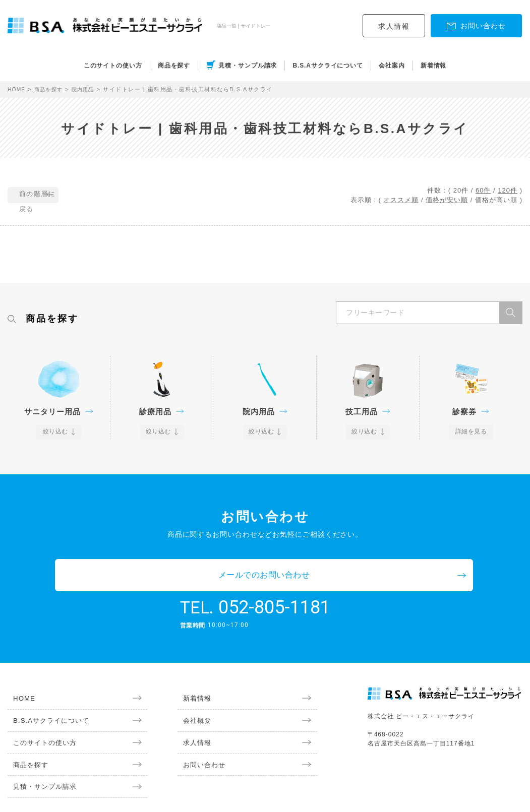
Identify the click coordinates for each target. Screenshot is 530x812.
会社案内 (392, 66)
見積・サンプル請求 (248, 66)
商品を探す (174, 66)
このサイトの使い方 (113, 66)
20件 (461, 190)
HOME (17, 89)
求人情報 (394, 26)
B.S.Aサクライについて (328, 66)
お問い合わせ (200, 736)
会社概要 (193, 690)
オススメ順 (401, 200)
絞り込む (56, 432)
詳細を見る (471, 432)
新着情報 (434, 66)
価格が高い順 (496, 200)
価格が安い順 (447, 200)
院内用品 (89, 89)
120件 (508, 190)
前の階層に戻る (54, 196)
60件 (483, 190)
